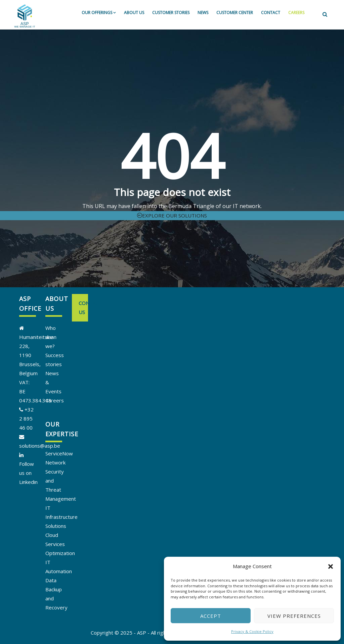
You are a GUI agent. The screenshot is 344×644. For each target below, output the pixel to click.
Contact (271, 13)
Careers (296, 13)
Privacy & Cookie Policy (252, 631)
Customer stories (171, 13)
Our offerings (99, 13)
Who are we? (51, 337)
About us (134, 13)
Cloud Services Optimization (60, 544)
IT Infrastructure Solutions (61, 517)
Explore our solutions (172, 215)
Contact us (83, 308)
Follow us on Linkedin (28, 473)
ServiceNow (59, 453)
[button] (331, 566)
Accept (211, 616)
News (203, 13)
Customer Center (235, 13)
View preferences (294, 616)
